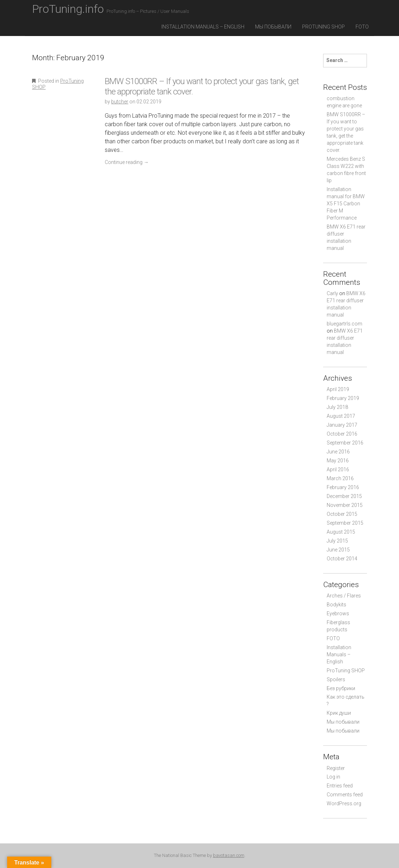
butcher (120, 102)
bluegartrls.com (344, 324)
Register (336, 768)
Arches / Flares (344, 596)
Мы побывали (273, 27)
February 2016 (343, 487)
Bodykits (336, 605)
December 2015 (344, 496)
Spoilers (336, 679)
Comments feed (345, 795)
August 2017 (341, 416)
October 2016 (342, 434)
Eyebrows (338, 613)
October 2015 (342, 514)
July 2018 (337, 407)
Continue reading (127, 162)
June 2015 (338, 550)
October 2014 (342, 559)
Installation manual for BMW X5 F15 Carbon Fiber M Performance (346, 204)
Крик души (339, 713)
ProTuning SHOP (323, 27)
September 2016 (345, 443)
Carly (332, 293)
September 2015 (345, 523)
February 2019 (343, 398)
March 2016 (340, 478)
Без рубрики (341, 688)
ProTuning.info (111, 9)
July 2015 (337, 541)
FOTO (362, 27)
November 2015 (345, 505)
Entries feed (340, 786)
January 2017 (342, 425)
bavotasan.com (229, 855)
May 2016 (338, 461)
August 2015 (341, 532)
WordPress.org (344, 803)
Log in (333, 777)
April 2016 (338, 469)
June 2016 (338, 452)
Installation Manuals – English (203, 27)
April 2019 (338, 389)
